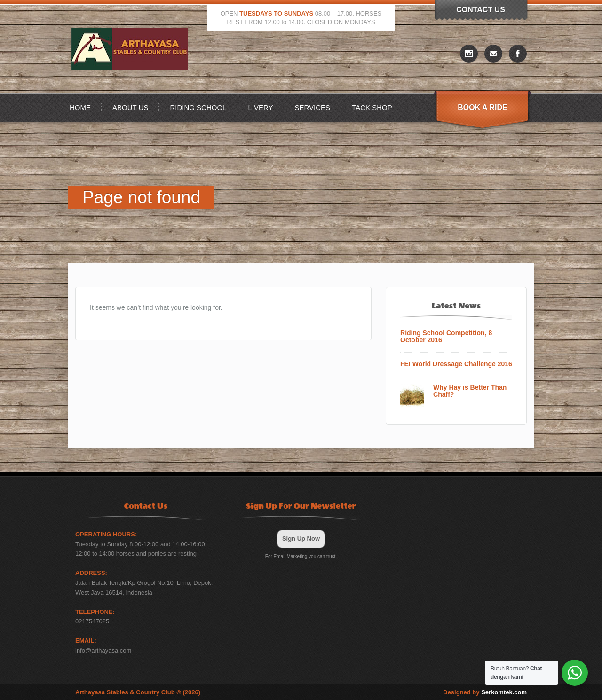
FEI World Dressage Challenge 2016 (456, 364)
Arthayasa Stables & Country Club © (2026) (138, 692)
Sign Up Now (301, 539)
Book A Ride (482, 107)
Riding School (198, 107)
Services (313, 107)
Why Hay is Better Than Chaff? (470, 391)
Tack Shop (372, 107)
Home (80, 107)
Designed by (485, 692)
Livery (260, 107)
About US (130, 107)
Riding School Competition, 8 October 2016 (446, 337)
